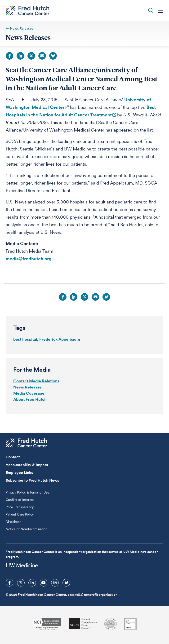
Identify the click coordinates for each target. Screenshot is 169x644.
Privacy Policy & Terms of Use (27, 492)
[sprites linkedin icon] (32, 583)
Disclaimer (13, 522)
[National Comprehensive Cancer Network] (83, 624)
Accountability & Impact (27, 465)
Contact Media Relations (36, 381)
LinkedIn (20, 56)
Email (42, 56)
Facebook (9, 56)
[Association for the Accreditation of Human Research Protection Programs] (111, 624)
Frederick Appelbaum (60, 339)
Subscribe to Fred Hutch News (32, 480)
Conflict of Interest (20, 500)
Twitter (31, 56)
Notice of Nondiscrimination (27, 529)
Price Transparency (20, 507)
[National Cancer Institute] (47, 624)
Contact (13, 457)
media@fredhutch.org (29, 259)
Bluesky (53, 56)
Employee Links (19, 473)
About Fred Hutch (30, 399)
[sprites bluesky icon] (66, 583)
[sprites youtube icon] (44, 583)
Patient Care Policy (20, 514)
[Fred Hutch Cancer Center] (26, 443)
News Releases (27, 387)
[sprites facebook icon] (9, 583)
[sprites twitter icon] (21, 583)
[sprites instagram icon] (55, 583)
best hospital (25, 339)
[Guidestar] (130, 624)
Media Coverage (29, 393)
